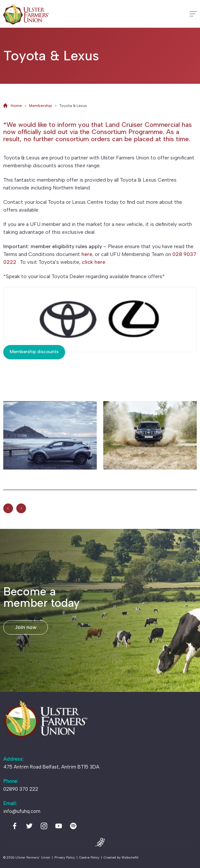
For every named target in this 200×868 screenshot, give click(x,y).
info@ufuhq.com (22, 811)
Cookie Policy (89, 857)
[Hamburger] (193, 14)
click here (93, 262)
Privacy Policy (65, 857)
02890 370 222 (21, 789)
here (87, 254)
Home (16, 106)
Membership (41, 106)
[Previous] (8, 509)
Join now (26, 627)
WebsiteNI (130, 857)
